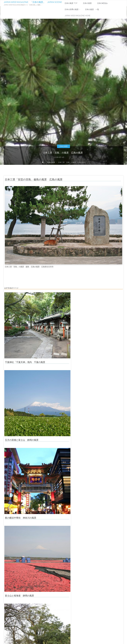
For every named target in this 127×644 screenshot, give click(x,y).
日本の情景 (64, 146)
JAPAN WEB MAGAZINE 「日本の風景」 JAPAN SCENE (33, 2)
